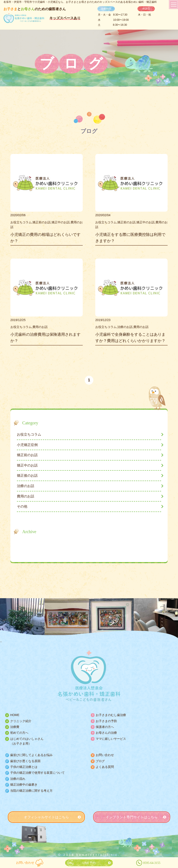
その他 (22, 506)
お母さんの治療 (106, 733)
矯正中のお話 (27, 465)
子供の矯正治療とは (24, 767)
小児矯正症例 (27, 445)
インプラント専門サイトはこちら (132, 817)
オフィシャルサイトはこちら (46, 817)
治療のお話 (26, 486)
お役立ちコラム (29, 434)
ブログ (100, 761)
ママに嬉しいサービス (111, 739)
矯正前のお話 (27, 455)
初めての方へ (19, 733)
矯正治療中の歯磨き (24, 785)
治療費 (15, 727)
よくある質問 (105, 767)
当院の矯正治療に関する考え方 (31, 791)
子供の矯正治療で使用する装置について (37, 773)
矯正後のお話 (27, 476)
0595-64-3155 (152, 863)
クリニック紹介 (21, 721)
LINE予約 (89, 863)
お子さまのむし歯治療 (111, 715)
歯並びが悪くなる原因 (25, 761)
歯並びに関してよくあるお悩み (31, 755)
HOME (15, 715)
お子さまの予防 (106, 721)
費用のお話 (26, 496)
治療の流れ (18, 779)
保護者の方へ (105, 727)
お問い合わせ (25, 863)
